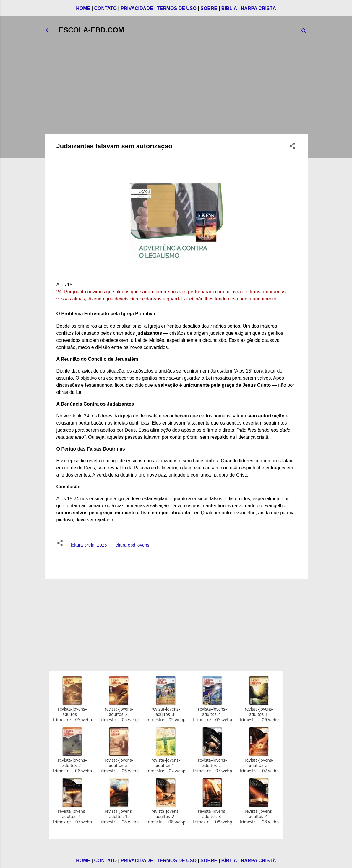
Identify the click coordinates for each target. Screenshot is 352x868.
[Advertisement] (176, 87)
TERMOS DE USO (177, 8)
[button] (292, 147)
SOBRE (209, 8)
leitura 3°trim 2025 (89, 545)
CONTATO (106, 8)
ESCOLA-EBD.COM (91, 30)
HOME (83, 8)
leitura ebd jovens (132, 545)
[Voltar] (48, 30)
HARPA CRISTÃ (258, 8)
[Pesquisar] (304, 32)
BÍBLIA (229, 8)
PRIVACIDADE (137, 8)
